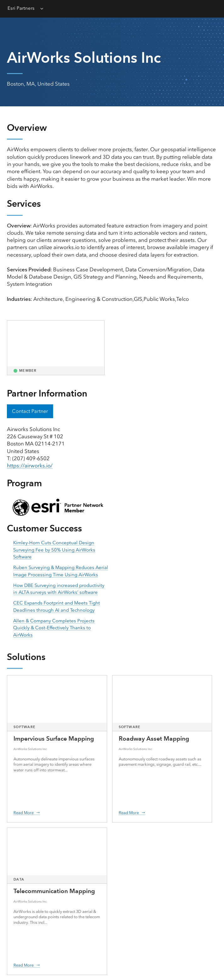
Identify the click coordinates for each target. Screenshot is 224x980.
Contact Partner (30, 411)
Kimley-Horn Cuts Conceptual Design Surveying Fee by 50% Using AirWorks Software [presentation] (54, 550)
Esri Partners (21, 8)
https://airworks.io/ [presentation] (30, 466)
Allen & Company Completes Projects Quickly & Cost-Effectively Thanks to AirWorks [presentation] (54, 628)
